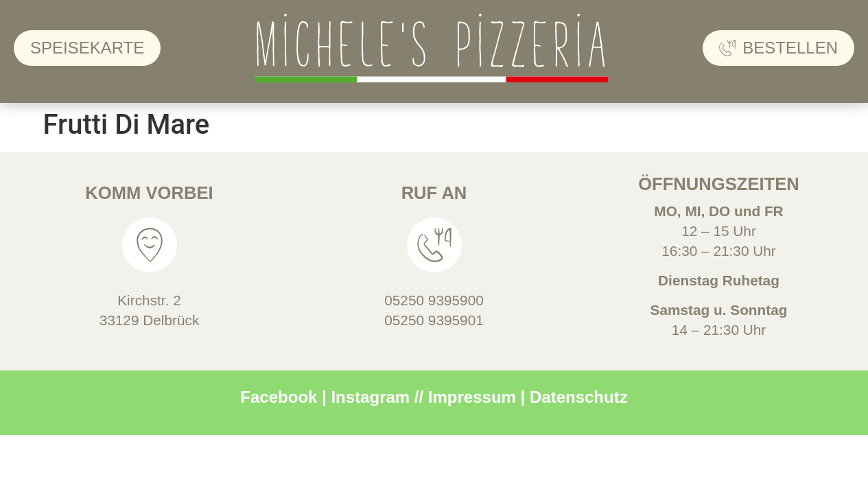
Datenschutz (579, 397)
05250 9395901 (434, 320)
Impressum (472, 397)
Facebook (279, 397)
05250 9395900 (434, 300)
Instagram (370, 397)
